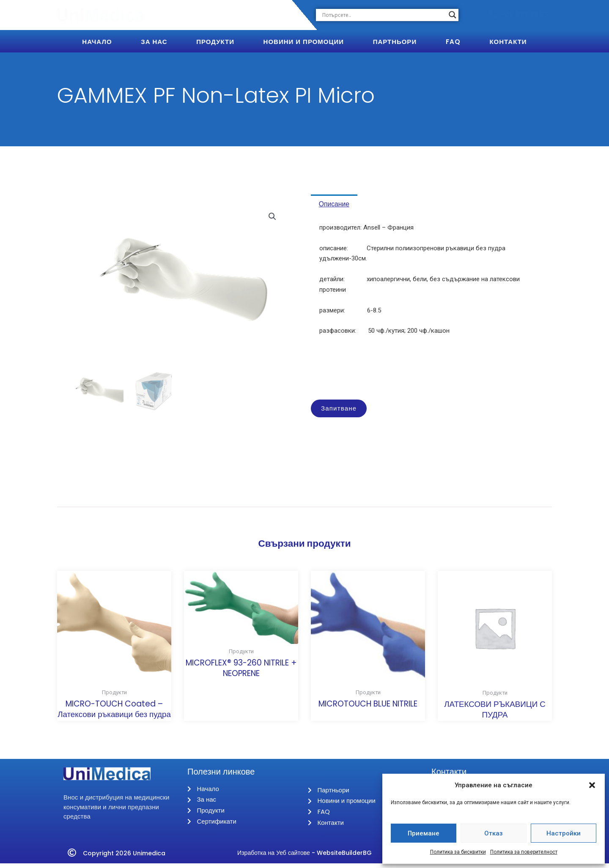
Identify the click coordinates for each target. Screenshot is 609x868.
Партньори (395, 42)
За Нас (154, 42)
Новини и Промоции (304, 42)
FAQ (453, 42)
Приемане (424, 833)
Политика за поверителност (524, 852)
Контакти (508, 42)
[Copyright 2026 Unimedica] (72, 857)
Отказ (494, 833)
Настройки (564, 833)
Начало (97, 42)
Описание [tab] (339, 206)
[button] (592, 785)
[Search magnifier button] (453, 15)
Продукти (215, 42)
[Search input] (383, 15)
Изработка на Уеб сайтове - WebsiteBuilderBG (304, 857)
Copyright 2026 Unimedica (127, 857)
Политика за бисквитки (458, 852)
